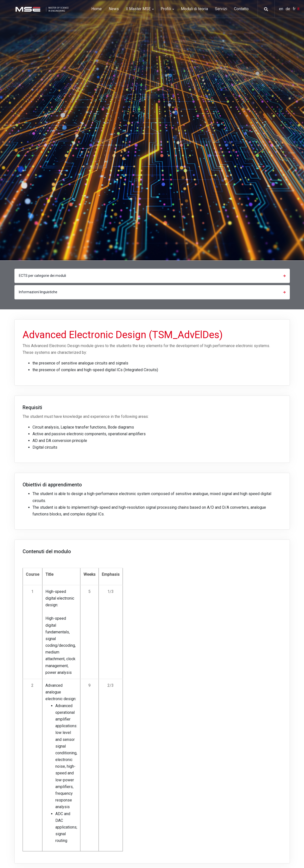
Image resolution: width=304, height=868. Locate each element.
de (288, 9)
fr (295, 9)
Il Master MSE (140, 9)
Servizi (221, 9)
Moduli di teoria (194, 9)
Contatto (241, 9)
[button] (264, 9)
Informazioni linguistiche (153, 292)
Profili (167, 9)
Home (97, 9)
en (282, 9)
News (114, 9)
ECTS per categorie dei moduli (153, 276)
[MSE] (41, 9)
